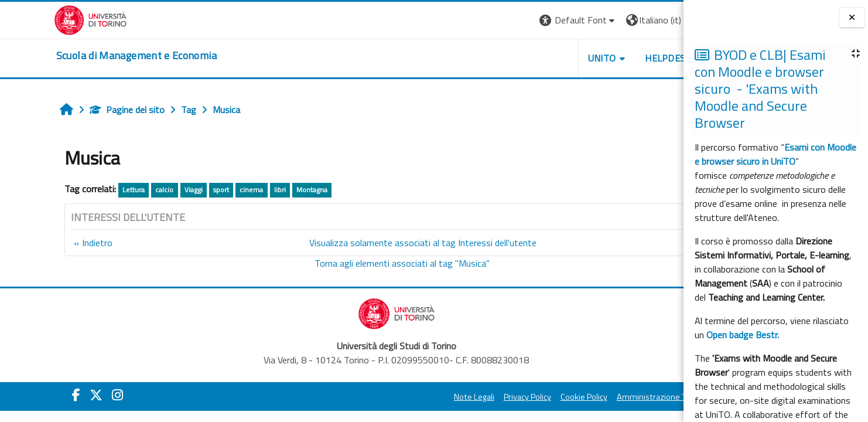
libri (232, 190)
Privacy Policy (472, 397)
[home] (83, 56)
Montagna (264, 190)
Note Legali (418, 397)
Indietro (49, 243)
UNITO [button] (546, 58)
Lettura (86, 190)
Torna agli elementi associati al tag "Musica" (348, 263)
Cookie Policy (528, 397)
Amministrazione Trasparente (616, 397)
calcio (117, 190)
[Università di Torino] (37, 19)
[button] (523, 20)
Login (663, 20)
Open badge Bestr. (743, 335)
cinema (204, 190)
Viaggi (146, 190)
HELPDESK (613, 58)
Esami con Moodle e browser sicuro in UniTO (775, 154)
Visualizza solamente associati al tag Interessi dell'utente (368, 243)
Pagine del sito (79, 110)
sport (173, 190)
